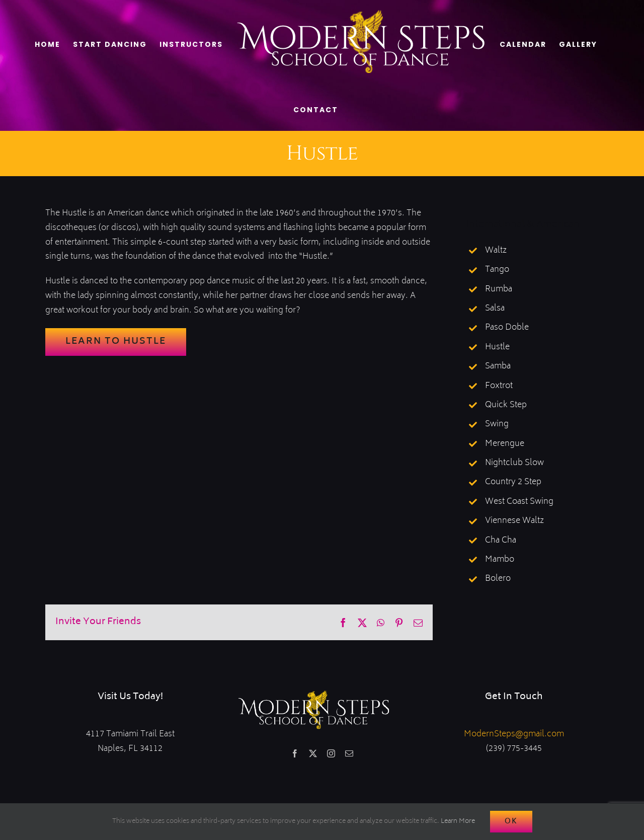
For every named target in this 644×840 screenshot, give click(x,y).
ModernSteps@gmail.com (514, 734)
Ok (511, 822)
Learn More (458, 822)
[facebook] (295, 753)
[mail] (349, 753)
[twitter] (313, 753)
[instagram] (331, 753)
